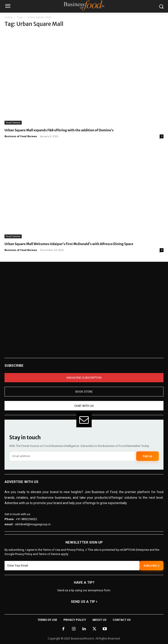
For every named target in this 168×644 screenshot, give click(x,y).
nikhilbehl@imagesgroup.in (33, 524)
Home (8, 17)
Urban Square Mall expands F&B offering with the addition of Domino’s (59, 130)
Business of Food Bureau (21, 136)
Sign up (147, 456)
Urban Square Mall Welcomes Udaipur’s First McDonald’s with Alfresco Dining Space (69, 244)
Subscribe (152, 566)
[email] (73, 456)
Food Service (13, 123)
